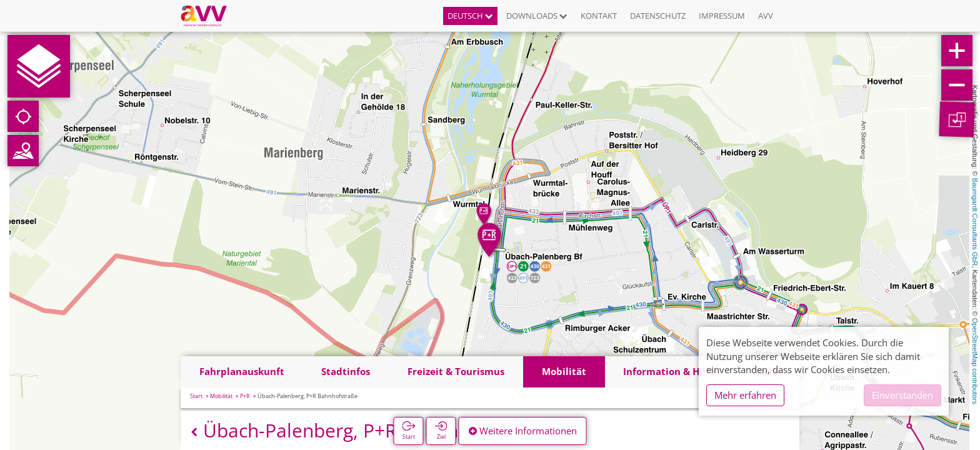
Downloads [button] (537, 16)
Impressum (722, 16)
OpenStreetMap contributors (975, 361)
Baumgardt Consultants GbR (975, 222)
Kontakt (599, 16)
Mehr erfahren (745, 395)
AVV (766, 16)
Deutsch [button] (470, 16)
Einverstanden (902, 395)
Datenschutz (658, 16)
